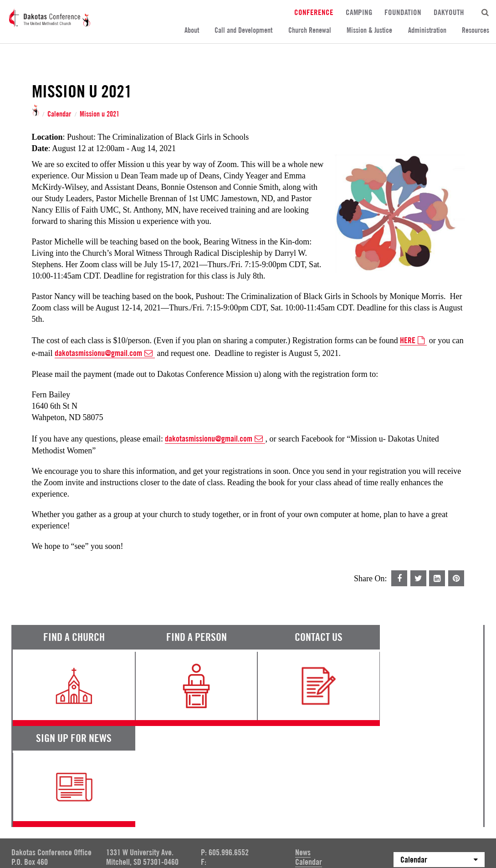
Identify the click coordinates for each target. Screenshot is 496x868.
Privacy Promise (92, 803)
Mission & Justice (369, 30)
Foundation (403, 12)
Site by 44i (472, 827)
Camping (359, 12)
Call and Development (243, 30)
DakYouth (449, 12)
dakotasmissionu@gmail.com (105, 353)
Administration (427, 30)
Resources (476, 30)
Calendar (59, 114)
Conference (314, 12)
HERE (413, 340)
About (192, 30)
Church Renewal (310, 30)
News (303, 752)
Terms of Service (36, 803)
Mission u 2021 (100, 114)
